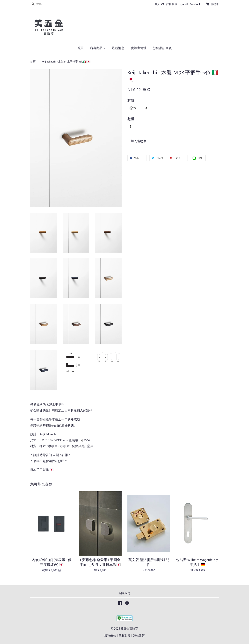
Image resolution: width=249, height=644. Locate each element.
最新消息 (118, 48)
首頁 (80, 48)
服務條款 (110, 636)
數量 (131, 119)
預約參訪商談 (162, 48)
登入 (157, 4)
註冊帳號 (172, 4)
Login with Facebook (189, 4)
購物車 (215, 4)
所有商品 (98, 48)
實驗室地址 (139, 48)
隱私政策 (124, 636)
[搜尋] (42, 4)
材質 (131, 100)
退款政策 (139, 636)
